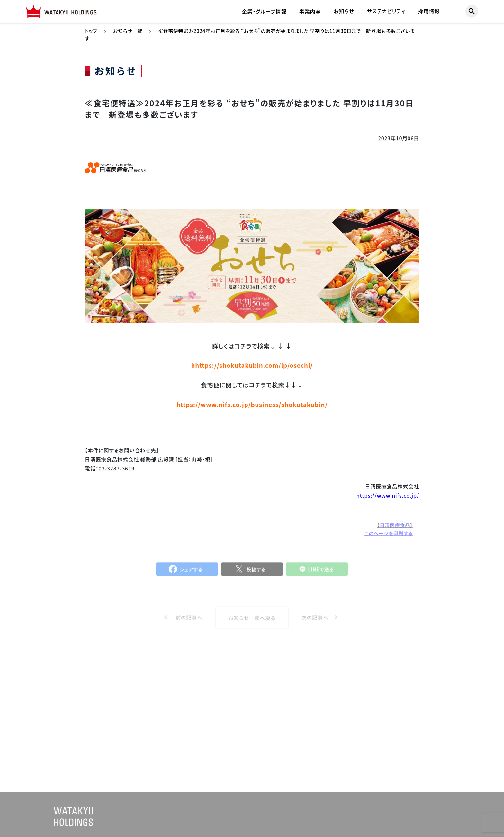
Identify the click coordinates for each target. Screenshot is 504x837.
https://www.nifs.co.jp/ (388, 496)
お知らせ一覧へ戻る (252, 622)
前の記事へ (189, 622)
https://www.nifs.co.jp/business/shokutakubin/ (252, 404)
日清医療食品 (395, 528)
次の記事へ (315, 622)
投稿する (256, 571)
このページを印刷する (389, 536)
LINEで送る (321, 571)
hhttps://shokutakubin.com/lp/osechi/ (252, 365)
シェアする (191, 571)
